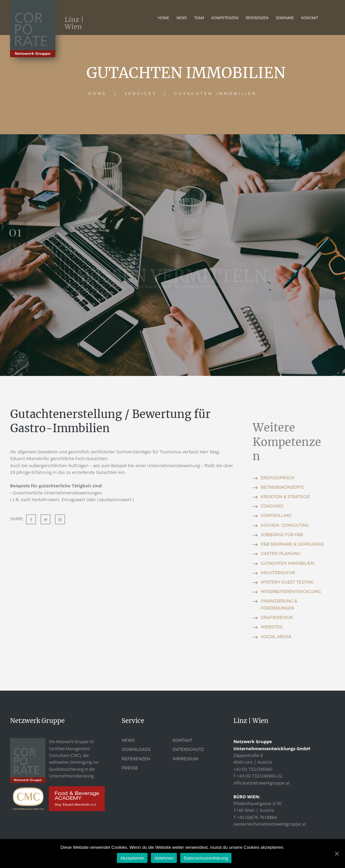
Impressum (185, 759)
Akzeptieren (132, 858)
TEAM (199, 18)
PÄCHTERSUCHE (278, 573)
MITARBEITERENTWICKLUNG (291, 592)
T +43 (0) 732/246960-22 (258, 776)
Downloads (136, 749)
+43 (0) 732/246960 (253, 769)
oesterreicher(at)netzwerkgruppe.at (270, 824)
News (182, 18)
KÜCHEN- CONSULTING (285, 525)
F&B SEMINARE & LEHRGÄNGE (292, 544)
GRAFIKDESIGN (277, 617)
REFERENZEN (257, 18)
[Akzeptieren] (337, 854)
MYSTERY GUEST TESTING (287, 582)
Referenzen (136, 759)
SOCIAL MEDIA (276, 637)
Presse (130, 768)
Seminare (285, 18)
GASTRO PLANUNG (280, 553)
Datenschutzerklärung (206, 858)
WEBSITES (272, 627)
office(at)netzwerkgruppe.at (262, 783)
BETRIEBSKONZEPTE (282, 487)
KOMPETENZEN (225, 18)
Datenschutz (188, 749)
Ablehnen (164, 858)
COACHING (272, 506)
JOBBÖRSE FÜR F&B (282, 535)
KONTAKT (310, 18)
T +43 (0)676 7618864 (255, 817)
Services (141, 93)
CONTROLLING (276, 515)
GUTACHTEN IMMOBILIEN (287, 563)
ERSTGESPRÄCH (278, 478)
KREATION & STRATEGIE (286, 497)
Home (164, 18)
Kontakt (182, 740)
